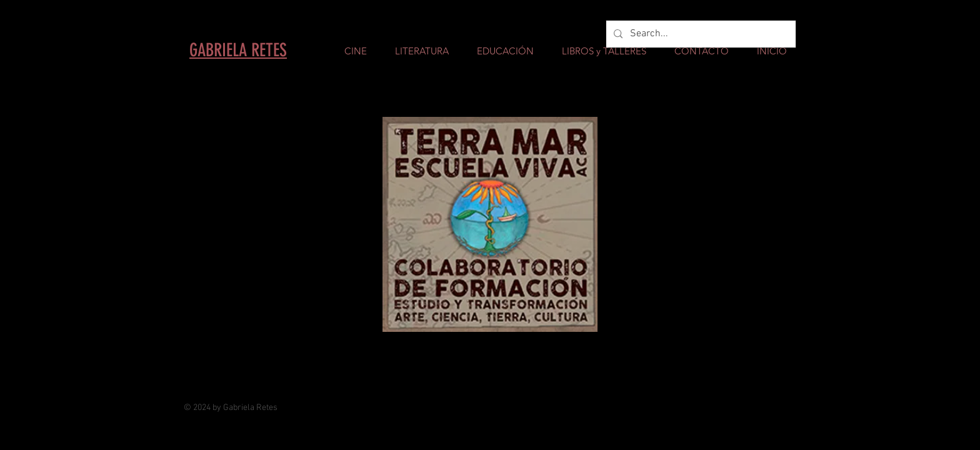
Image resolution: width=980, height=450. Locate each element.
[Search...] (700, 34)
